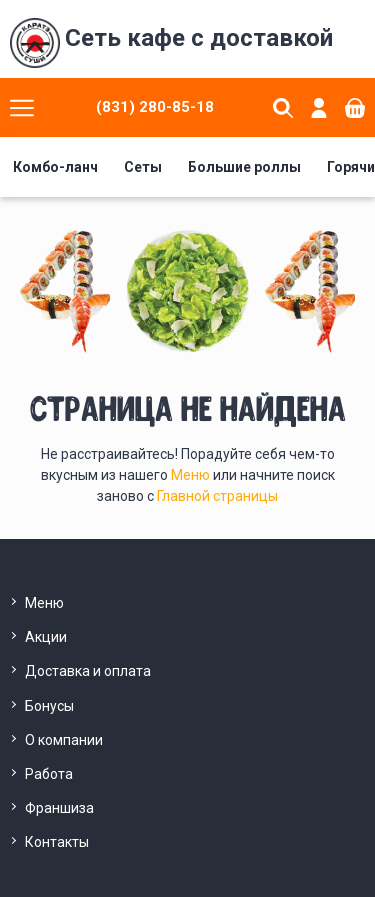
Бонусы (49, 706)
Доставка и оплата (88, 671)
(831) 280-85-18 (155, 107)
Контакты (57, 842)
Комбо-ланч (55, 167)
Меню (192, 475)
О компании (64, 740)
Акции (46, 637)
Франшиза (59, 808)
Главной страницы (217, 496)
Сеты (143, 167)
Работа (49, 774)
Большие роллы (244, 167)
